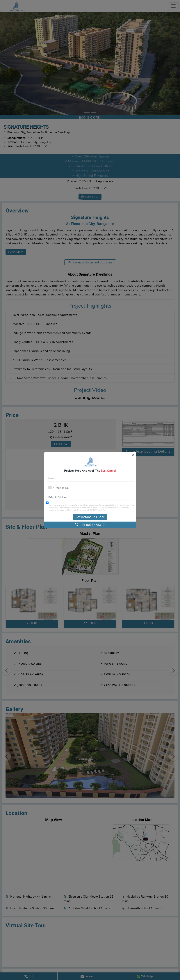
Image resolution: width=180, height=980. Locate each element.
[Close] (133, 455)
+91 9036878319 (90, 525)
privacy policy (73, 505)
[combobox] (51, 488)
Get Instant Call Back (90, 517)
